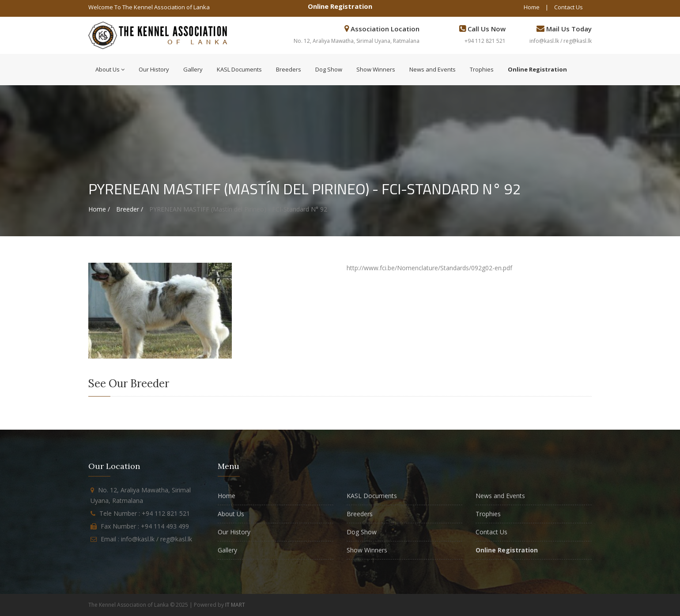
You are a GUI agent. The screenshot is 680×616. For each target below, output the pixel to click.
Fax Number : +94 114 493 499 (145, 526)
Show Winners (376, 69)
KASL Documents (239, 69)
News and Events (433, 69)
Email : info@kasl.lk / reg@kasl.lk (146, 539)
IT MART (235, 605)
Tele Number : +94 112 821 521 (145, 513)
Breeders (289, 69)
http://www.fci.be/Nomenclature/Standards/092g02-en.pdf (429, 268)
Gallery (193, 69)
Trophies (482, 69)
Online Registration (340, 6)
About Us (110, 69)
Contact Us (569, 7)
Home (532, 7)
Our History (154, 69)
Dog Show (329, 69)
